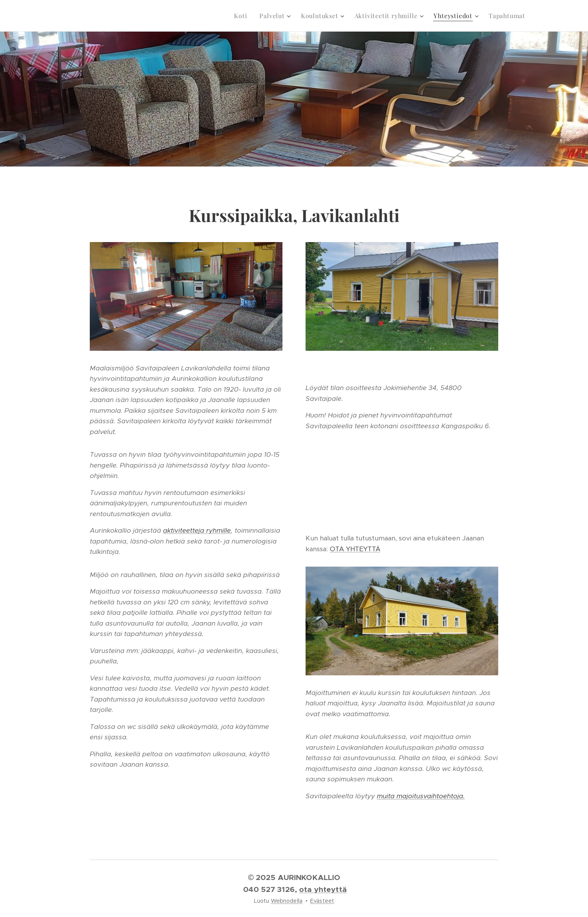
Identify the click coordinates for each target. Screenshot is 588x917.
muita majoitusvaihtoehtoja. (421, 796)
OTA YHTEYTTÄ (355, 549)
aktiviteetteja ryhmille (197, 530)
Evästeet (322, 901)
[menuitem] (243, 16)
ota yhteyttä (323, 889)
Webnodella (287, 901)
